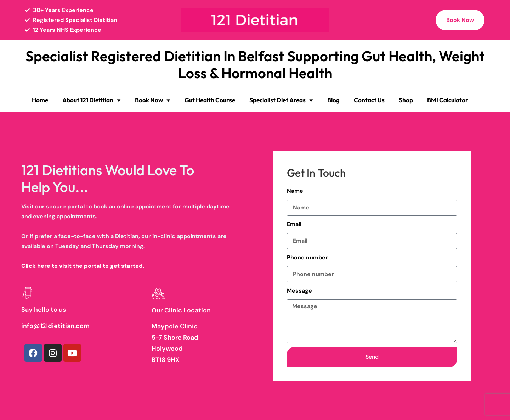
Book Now (153, 100)
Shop (406, 100)
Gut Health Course (210, 100)
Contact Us (369, 100)
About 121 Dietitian (92, 100)
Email (294, 224)
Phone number (307, 257)
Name (295, 191)
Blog (333, 100)
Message (299, 291)
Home (40, 100)
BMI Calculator (448, 100)
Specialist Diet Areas (281, 100)
